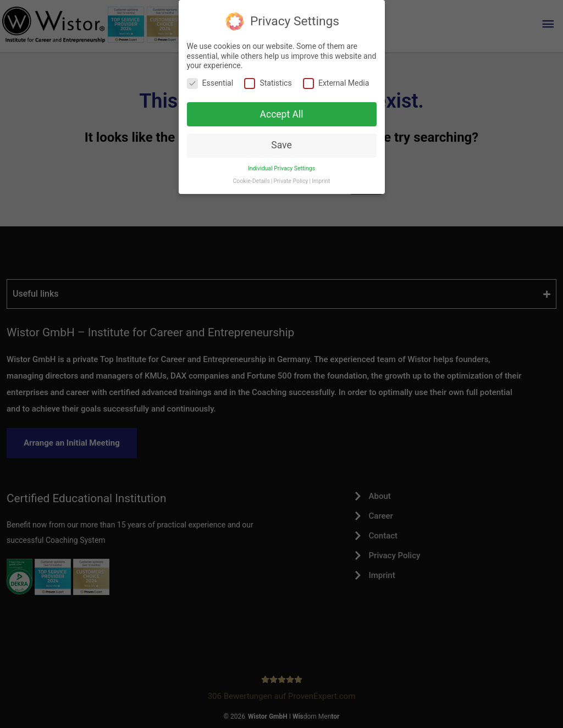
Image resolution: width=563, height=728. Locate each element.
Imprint (321, 181)
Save (281, 145)
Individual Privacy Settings (281, 168)
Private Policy (291, 181)
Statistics (268, 83)
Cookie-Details (252, 181)
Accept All (282, 114)
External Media (336, 83)
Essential (210, 83)
